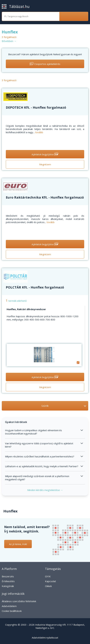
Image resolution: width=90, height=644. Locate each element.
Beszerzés (8, 576)
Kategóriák (8, 586)
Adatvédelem (9, 606)
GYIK (48, 576)
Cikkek (48, 586)
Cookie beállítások (12, 611)
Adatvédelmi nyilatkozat (45, 638)
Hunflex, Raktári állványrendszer (26, 309)
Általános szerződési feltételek (19, 601)
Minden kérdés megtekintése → (45, 490)
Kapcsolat (50, 581)
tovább (39, 132)
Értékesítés (8, 581)
